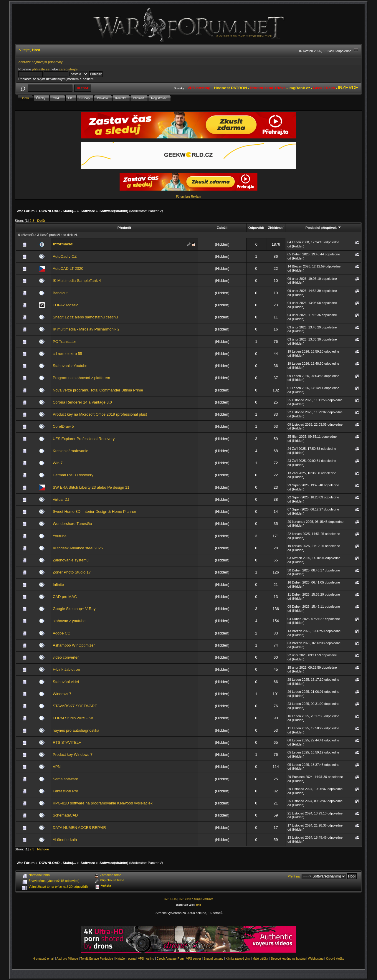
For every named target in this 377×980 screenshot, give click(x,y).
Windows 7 (62, 694)
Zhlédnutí (276, 228)
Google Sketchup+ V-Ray (74, 609)
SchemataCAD (65, 815)
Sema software (65, 779)
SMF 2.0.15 (170, 899)
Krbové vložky (335, 959)
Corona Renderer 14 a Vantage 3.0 (82, 402)
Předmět (124, 228)
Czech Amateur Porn (170, 959)
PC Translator (64, 342)
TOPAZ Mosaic (65, 305)
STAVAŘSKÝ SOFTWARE (75, 706)
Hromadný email (43, 959)
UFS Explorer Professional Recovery (84, 439)
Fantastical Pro (65, 791)
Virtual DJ (61, 499)
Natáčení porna (125, 959)
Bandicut (60, 293)
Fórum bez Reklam (188, 197)
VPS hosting (146, 959)
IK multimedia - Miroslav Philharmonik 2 (86, 329)
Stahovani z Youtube (70, 366)
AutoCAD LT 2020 (68, 268)
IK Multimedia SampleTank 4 (77, 281)
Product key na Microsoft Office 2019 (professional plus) (100, 414)
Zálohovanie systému (71, 560)
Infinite (58, 585)
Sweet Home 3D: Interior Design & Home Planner (94, 512)
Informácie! (63, 244)
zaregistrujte (68, 69)
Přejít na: (294, 876)
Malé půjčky (260, 959)
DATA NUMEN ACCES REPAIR (79, 828)
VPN (57, 767)
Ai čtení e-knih (65, 840)
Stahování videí (66, 682)
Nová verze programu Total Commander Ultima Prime (98, 390)
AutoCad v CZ (65, 256)
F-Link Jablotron (66, 669)
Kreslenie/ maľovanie (71, 451)
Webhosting (316, 959)
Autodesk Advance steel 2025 (78, 548)
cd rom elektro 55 (67, 354)
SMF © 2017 (186, 899)
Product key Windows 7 (73, 755)
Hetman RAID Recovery (73, 475)
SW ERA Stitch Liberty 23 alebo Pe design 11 (91, 487)
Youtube (60, 536)
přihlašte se (41, 69)
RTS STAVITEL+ (67, 742)
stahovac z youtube (69, 621)
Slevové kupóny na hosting (288, 959)
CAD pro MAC (65, 597)
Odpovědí (256, 228)
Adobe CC (62, 633)
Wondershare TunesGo (72, 524)
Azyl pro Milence (67, 959)
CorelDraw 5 (63, 426)
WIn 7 (58, 463)
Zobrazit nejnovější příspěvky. (41, 62)
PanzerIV (155, 211)
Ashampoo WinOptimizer (74, 645)
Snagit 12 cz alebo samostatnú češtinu (85, 317)
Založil (222, 228)
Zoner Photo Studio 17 (72, 572)
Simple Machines (204, 899)
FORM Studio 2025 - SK (73, 718)
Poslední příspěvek (323, 228)
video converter (66, 657)
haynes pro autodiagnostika (76, 730)
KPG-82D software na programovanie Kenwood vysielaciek (103, 803)
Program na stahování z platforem (81, 378)
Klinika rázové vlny (238, 959)
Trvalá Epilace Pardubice (97, 959)
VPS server (194, 959)
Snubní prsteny (213, 959)
